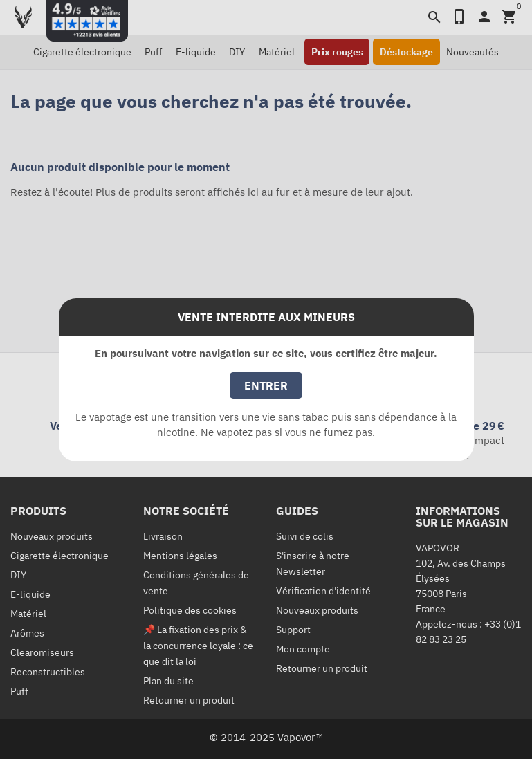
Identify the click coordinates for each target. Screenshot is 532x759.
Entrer (266, 385)
